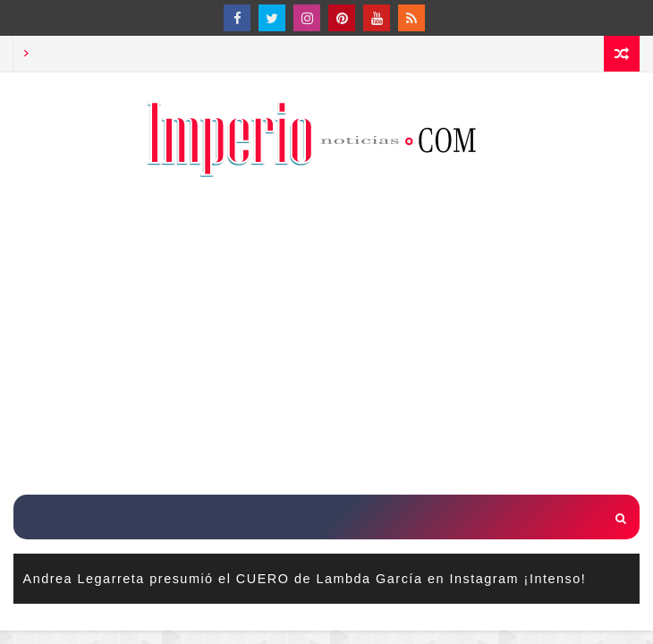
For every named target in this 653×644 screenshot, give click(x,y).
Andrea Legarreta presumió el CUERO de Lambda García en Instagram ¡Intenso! (305, 579)
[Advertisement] (333, 338)
